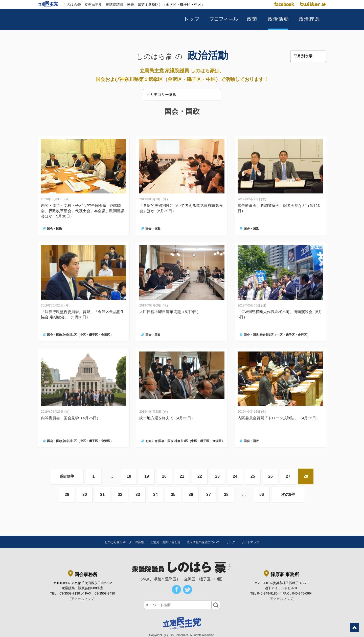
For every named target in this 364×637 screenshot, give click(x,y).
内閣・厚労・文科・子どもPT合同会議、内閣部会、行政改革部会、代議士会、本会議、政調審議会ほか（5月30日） (83, 211)
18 (129, 476)
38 (226, 495)
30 (85, 495)
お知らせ (151, 441)
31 (102, 495)
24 (235, 476)
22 (200, 476)
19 (147, 476)
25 (253, 476)
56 (262, 495)
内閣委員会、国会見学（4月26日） (71, 418)
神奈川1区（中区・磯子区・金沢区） (88, 335)
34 (155, 495)
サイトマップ (250, 542)
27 (288, 476)
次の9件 (288, 495)
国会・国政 (55, 229)
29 (67, 495)
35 (173, 495)
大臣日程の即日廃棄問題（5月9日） (170, 312)
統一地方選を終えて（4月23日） (167, 418)
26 (270, 476)
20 (164, 476)
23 (217, 476)
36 (191, 495)
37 (209, 495)
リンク (231, 542)
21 (182, 476)
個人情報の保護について (203, 542)
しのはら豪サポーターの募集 (124, 542)
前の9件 (67, 476)
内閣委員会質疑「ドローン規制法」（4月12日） (279, 418)
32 (120, 495)
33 (138, 495)
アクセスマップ (83, 599)
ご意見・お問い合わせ (165, 542)
